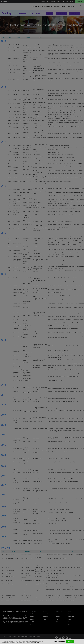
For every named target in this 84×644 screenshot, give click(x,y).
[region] (42, 642)
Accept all (70, 642)
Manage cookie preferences (60, 642)
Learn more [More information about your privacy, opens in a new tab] (37, 643)
